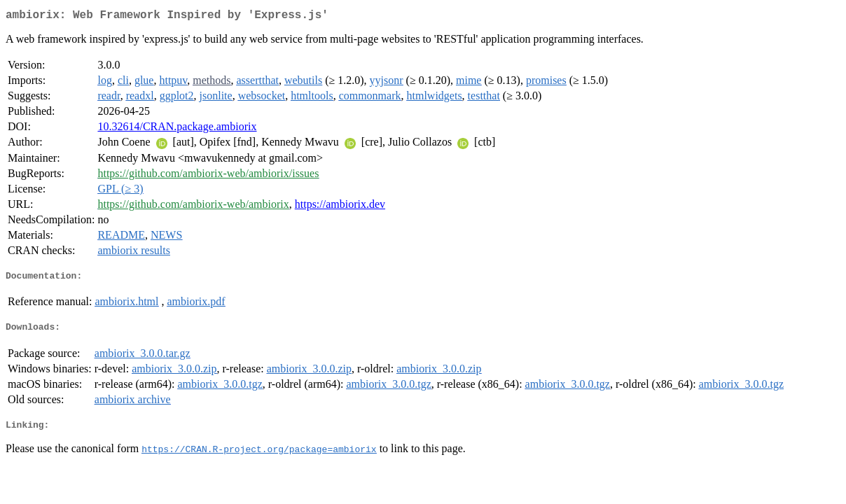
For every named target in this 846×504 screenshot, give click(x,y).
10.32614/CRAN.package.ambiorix (177, 129)
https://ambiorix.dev (340, 207)
